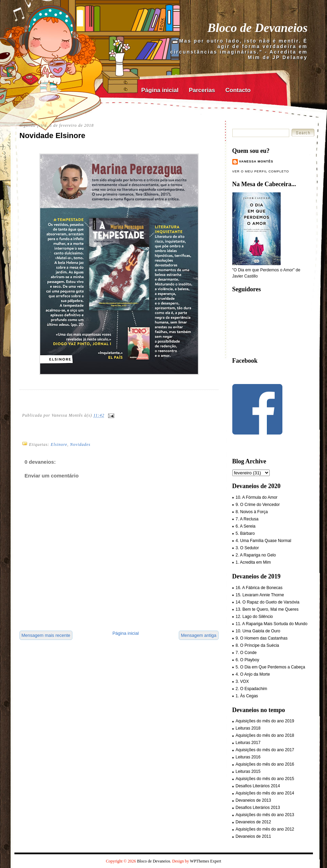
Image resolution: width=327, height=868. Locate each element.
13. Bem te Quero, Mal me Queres (267, 609)
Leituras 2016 (248, 757)
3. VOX (242, 681)
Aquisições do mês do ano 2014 (265, 793)
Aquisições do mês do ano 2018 (265, 735)
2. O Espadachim (252, 689)
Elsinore (59, 444)
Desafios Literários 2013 (258, 808)
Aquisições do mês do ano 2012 (265, 829)
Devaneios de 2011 (253, 836)
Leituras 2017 (248, 743)
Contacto (238, 90)
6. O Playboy (248, 660)
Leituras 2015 (248, 771)
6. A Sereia (246, 526)
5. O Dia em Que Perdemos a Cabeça (271, 667)
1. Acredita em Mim (253, 562)
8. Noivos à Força (252, 512)
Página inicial (160, 90)
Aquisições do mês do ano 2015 (265, 779)
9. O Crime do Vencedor (258, 505)
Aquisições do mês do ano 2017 (265, 750)
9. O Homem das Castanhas (262, 638)
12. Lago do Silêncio (254, 617)
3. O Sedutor (247, 548)
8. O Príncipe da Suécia (258, 645)
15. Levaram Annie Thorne (260, 595)
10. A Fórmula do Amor (257, 497)
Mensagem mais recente (46, 635)
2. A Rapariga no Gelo (256, 555)
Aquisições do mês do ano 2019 (265, 721)
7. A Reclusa (247, 519)
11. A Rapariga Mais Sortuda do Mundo (272, 624)
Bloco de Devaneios (258, 28)
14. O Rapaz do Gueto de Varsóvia (268, 602)
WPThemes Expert (206, 861)
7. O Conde (246, 653)
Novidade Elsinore (52, 136)
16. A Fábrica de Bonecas (259, 588)
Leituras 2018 (248, 728)
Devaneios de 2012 (253, 822)
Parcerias (202, 90)
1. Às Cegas (247, 696)
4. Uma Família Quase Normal (264, 541)
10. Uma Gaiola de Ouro (258, 631)
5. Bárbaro (245, 533)
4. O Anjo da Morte (253, 674)
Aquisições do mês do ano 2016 (265, 764)
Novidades (80, 444)
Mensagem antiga (198, 635)
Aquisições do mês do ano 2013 (265, 815)
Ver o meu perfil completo (261, 171)
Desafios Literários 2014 (258, 786)
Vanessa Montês (256, 161)
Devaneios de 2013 (253, 800)
